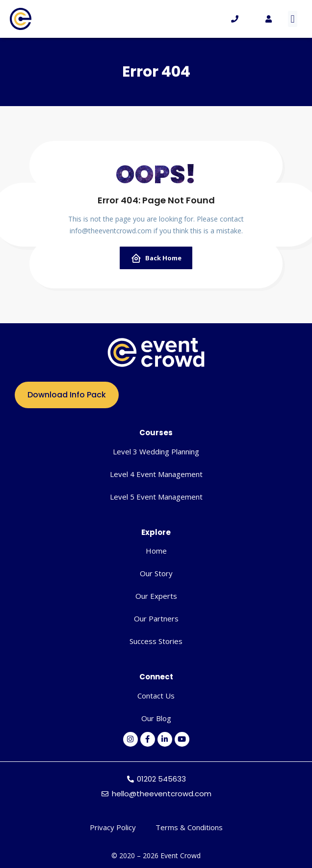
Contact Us (156, 696)
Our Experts (156, 596)
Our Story (156, 573)
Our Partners (156, 618)
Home (156, 551)
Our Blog (156, 718)
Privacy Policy (113, 827)
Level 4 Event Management (156, 474)
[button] (293, 19)
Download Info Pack (67, 395)
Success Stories (156, 641)
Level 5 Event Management (156, 497)
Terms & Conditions (189, 827)
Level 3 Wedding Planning (156, 451)
